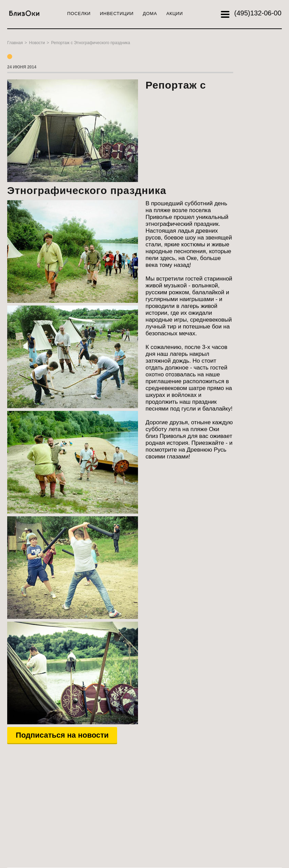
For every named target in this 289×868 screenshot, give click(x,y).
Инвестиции (117, 14)
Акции (175, 14)
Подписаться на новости (62, 735)
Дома (150, 14)
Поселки (79, 14)
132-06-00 (258, 13)
